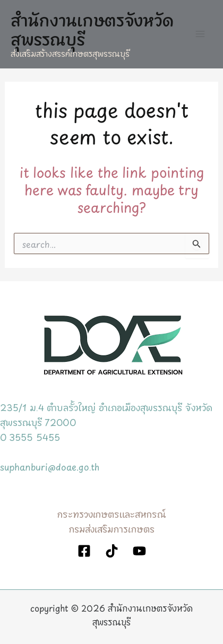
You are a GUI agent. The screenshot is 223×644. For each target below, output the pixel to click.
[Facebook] (84, 551)
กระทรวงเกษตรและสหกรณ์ (111, 513)
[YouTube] (139, 551)
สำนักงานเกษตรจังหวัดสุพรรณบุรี (92, 28)
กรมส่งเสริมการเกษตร (111, 528)
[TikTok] (112, 551)
